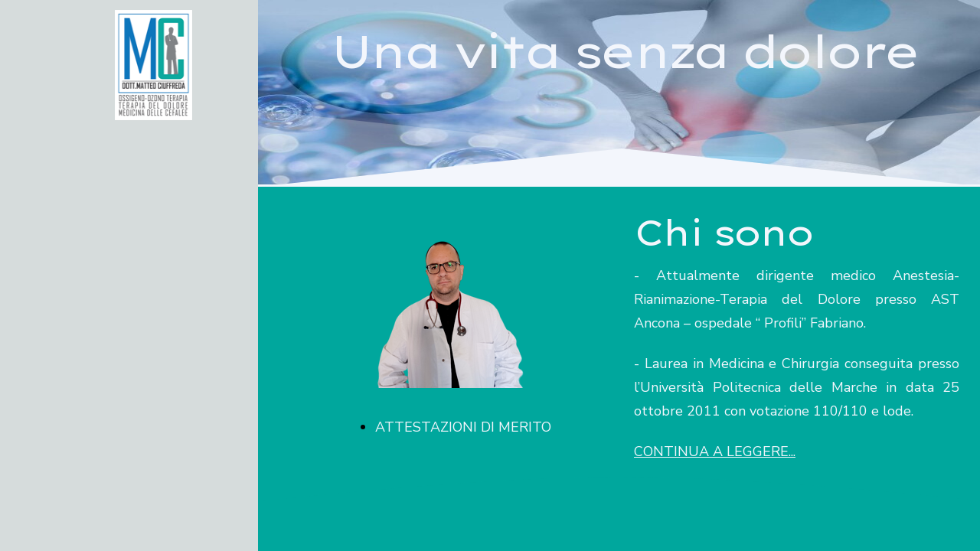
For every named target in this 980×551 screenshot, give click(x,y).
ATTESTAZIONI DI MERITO (463, 427)
